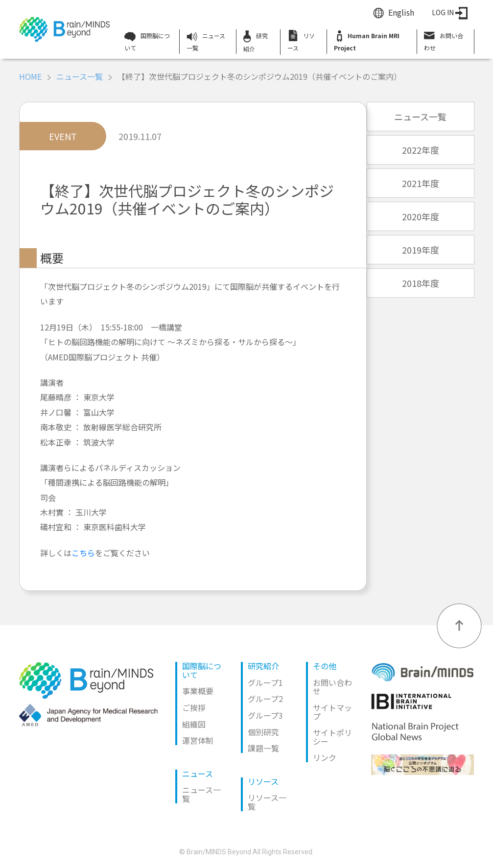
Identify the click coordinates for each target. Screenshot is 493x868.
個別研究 (263, 732)
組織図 (194, 724)
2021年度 (421, 183)
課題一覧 (263, 748)
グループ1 (265, 682)
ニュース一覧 (206, 42)
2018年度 (421, 283)
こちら (83, 553)
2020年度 (421, 216)
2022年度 (421, 150)
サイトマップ (332, 712)
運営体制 (198, 740)
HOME (30, 76)
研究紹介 (256, 42)
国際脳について (147, 42)
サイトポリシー (332, 737)
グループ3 (265, 715)
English (401, 12)
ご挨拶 (194, 707)
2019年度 (421, 250)
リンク (325, 757)
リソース (301, 41)
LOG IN (450, 12)
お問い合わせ (444, 41)
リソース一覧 (267, 802)
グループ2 (265, 699)
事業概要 (198, 691)
